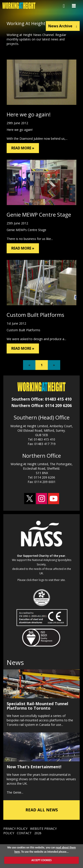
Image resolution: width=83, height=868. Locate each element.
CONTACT (24, 833)
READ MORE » (23, 148)
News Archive (63, 26)
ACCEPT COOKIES (41, 860)
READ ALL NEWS (42, 810)
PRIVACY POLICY (15, 829)
